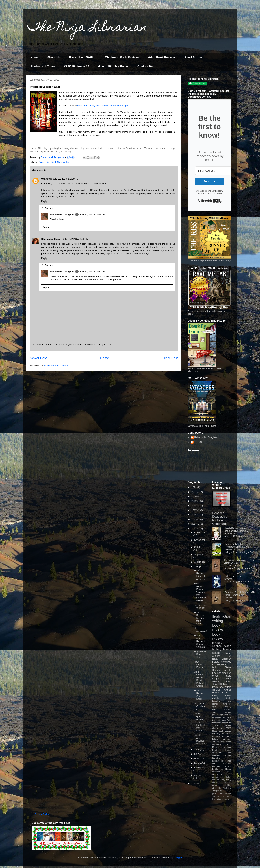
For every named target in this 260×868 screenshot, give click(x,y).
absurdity (216, 753)
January (198, 775)
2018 (194, 506)
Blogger (178, 858)
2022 (194, 487)
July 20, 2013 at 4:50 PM (92, 272)
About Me (54, 57)
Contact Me (145, 66)
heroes (227, 695)
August (198, 562)
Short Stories (193, 57)
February (199, 768)
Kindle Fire (218, 769)
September (200, 555)
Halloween (226, 684)
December (200, 533)
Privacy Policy (42, 814)
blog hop (227, 673)
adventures (225, 687)
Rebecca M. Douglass (62, 215)
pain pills (217, 794)
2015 (194, 519)
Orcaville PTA (222, 772)
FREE (228, 728)
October (198, 547)
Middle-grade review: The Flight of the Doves (199, 722)
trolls (229, 698)
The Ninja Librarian (88, 28)
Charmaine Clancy (51, 239)
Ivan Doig (226, 720)
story (223, 780)
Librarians (217, 723)
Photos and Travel (43, 66)
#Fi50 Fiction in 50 (77, 66)
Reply (44, 201)
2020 (194, 496)
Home (34, 57)
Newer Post (38, 358)
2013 (194, 529)
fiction (215, 739)
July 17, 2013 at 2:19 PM (66, 179)
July (197, 567)
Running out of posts (200, 606)
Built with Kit (210, 201)
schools (216, 780)
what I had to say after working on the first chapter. (104, 106)
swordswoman (218, 796)
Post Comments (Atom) (56, 365)
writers (215, 709)
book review (218, 628)
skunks (228, 794)
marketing (227, 739)
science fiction (222, 646)
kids (222, 728)
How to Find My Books (113, 66)
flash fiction (222, 616)
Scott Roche (222, 750)
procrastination (219, 717)
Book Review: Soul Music (199, 695)
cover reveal (222, 676)
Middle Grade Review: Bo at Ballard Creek (199, 679)
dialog (220, 791)
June (197, 749)
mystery (217, 643)
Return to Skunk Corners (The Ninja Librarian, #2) (240, 594)
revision (216, 698)
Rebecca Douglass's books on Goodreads (220, 518)
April (197, 758)
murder (228, 715)
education (227, 791)
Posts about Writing (83, 57)
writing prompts (222, 799)
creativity (227, 706)
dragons (216, 678)
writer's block (218, 742)
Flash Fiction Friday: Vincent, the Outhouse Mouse (200, 592)
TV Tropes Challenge (200, 706)
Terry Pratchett (222, 712)
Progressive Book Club (50, 162)
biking (215, 695)
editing (216, 653)
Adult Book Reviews (162, 57)
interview (216, 758)
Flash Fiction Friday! (199, 664)
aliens (215, 728)
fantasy (217, 649)
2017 (194, 510)
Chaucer (227, 763)
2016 (194, 515)
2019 (194, 501)
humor (227, 649)
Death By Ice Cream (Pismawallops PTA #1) (236, 529)
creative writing (222, 690)
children (216, 755)
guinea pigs (218, 715)
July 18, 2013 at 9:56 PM (75, 239)
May (197, 754)
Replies (49, 208)
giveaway (226, 662)
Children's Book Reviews (122, 57)
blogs (215, 731)
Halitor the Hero (233, 576)
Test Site (199, 442)
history (216, 662)
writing (67, 162)
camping (216, 733)
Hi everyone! (200, 630)
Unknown (46, 179)
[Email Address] (215, 171)
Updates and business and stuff (200, 739)
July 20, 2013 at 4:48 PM (92, 215)
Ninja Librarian (222, 659)
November (200, 540)
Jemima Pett (222, 656)
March (198, 763)
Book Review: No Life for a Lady (199, 618)
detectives (226, 736)
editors (228, 755)
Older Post (170, 358)
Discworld (227, 709)
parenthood (217, 761)
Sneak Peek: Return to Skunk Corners (200, 641)
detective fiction (222, 777)
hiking (228, 653)
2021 (194, 492)
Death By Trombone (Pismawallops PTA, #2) (237, 545)
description (217, 774)
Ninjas (228, 769)
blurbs (228, 753)
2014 (194, 524)
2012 (194, 783)
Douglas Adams (222, 766)
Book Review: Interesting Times (200, 575)
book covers (225, 731)
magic (215, 687)
